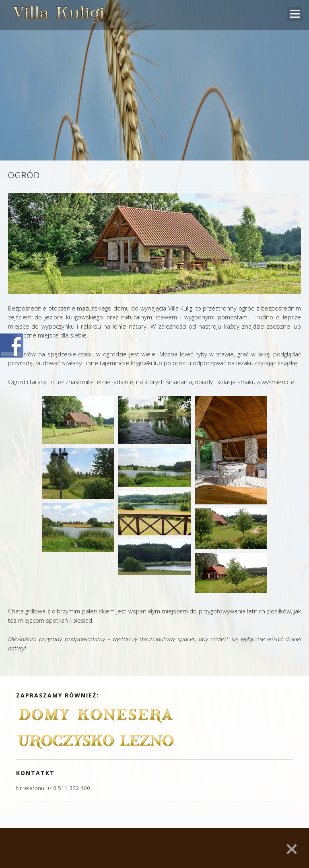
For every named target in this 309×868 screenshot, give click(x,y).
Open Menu (295, 14)
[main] (154, 424)
